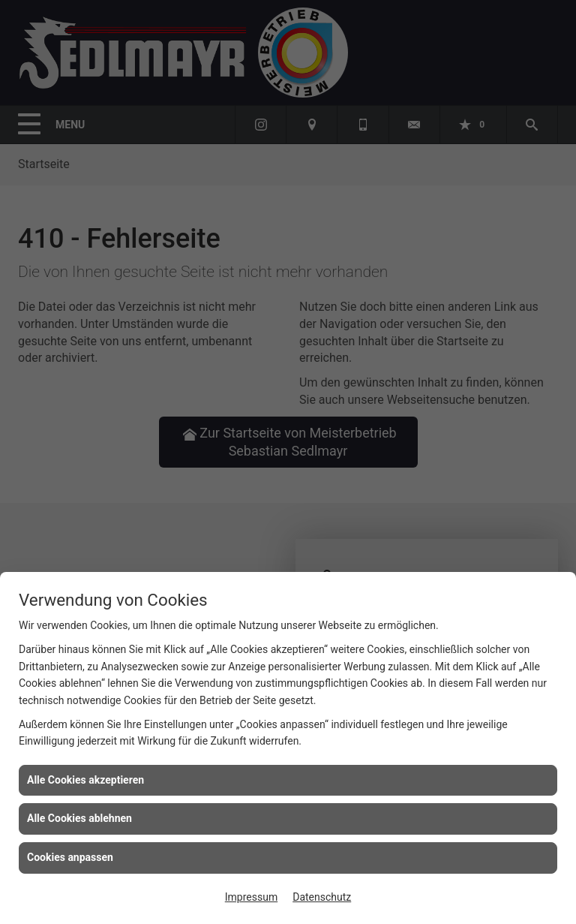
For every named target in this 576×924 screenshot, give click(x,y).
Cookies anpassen (70, 857)
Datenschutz (322, 897)
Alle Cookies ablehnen (79, 818)
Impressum (251, 897)
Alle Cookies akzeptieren (85, 780)
